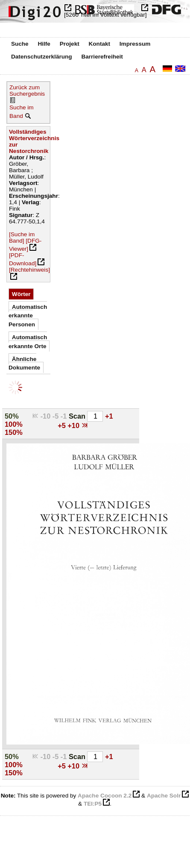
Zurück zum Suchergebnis (27, 91)
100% (14, 424)
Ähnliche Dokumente (24, 363)
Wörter (21, 294)
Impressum (135, 44)
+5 (63, 425)
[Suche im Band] (22, 238)
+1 (109, 416)
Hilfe (44, 44)
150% (14, 432)
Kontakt (99, 44)
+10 (74, 425)
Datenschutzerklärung (42, 57)
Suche (20, 44)
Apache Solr (164, 796)
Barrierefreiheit (102, 57)
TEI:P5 (93, 804)
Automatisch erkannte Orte (28, 342)
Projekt (70, 44)
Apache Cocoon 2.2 (105, 796)
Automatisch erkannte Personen (28, 316)
